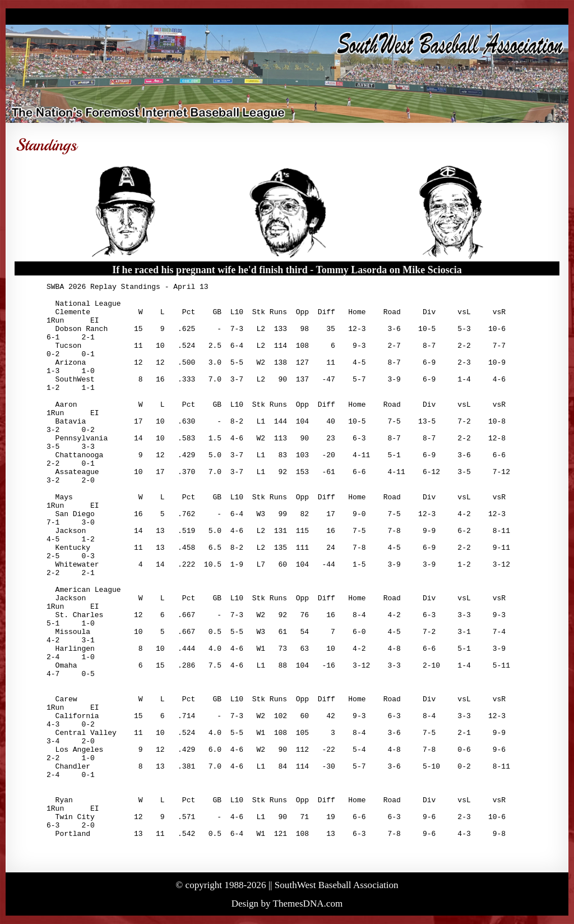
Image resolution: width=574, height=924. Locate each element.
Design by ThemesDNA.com (287, 904)
